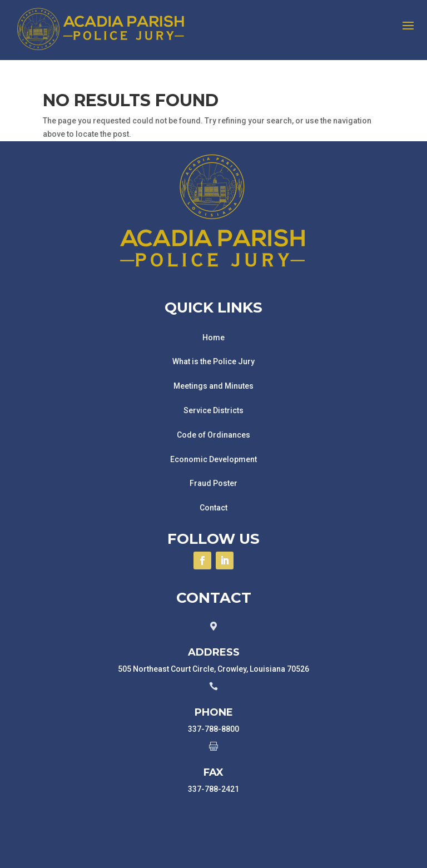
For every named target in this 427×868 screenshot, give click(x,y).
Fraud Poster (213, 483)
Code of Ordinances (213, 435)
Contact (213, 508)
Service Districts (213, 410)
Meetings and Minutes (213, 386)
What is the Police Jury (213, 361)
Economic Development (213, 459)
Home (213, 338)
